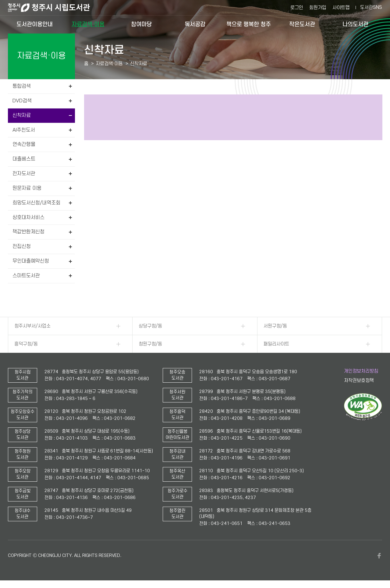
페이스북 (379, 556)
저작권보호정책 (359, 381)
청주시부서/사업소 (32, 326)
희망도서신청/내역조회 (36, 203)
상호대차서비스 (28, 218)
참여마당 (141, 24)
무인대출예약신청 (31, 261)
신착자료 (22, 115)
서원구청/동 (275, 326)
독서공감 (195, 24)
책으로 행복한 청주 (249, 24)
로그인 (297, 8)
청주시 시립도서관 (54, 8)
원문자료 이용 (27, 188)
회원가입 (318, 8)
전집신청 (22, 246)
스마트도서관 (26, 276)
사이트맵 (341, 8)
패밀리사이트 (276, 344)
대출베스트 (24, 159)
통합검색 (22, 86)
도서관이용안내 (35, 24)
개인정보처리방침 (361, 371)
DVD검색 (22, 101)
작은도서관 (302, 24)
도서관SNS (371, 7)
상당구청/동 (150, 326)
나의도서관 (355, 24)
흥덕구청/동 (26, 344)
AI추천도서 (24, 130)
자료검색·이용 (88, 24)
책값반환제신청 (28, 232)
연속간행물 (24, 144)
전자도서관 (24, 174)
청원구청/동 (150, 344)
